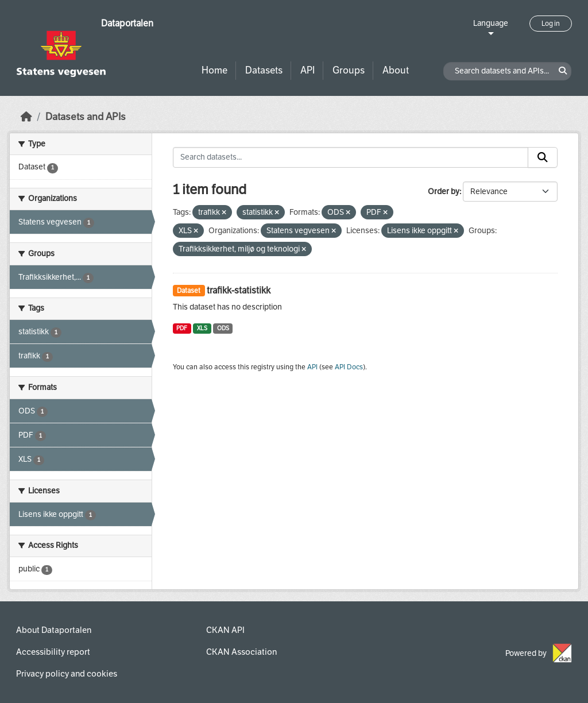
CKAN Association (241, 652)
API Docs (349, 367)
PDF (182, 328)
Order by (444, 192)
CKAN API (225, 630)
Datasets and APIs (86, 117)
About (396, 70)
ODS (223, 328)
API (307, 70)
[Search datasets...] (351, 157)
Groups (349, 70)
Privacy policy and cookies (67, 674)
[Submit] (543, 157)
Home (214, 70)
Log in (551, 24)
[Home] (26, 117)
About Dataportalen (54, 630)
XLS (202, 328)
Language (491, 23)
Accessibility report (53, 652)
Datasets (264, 70)
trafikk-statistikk (239, 290)
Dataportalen (127, 23)
